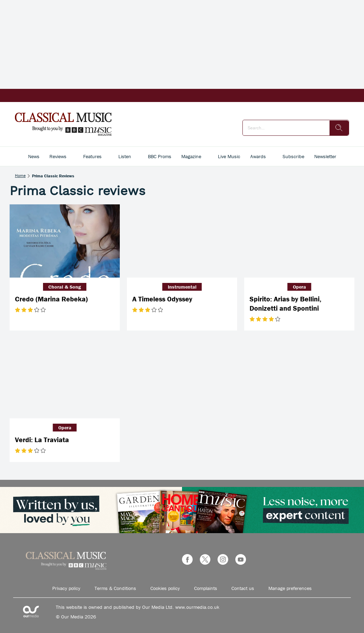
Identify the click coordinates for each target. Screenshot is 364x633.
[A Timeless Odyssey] (182, 241)
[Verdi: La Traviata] (65, 382)
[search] (339, 128)
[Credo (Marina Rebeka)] (65, 241)
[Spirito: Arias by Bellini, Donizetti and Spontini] (299, 241)
